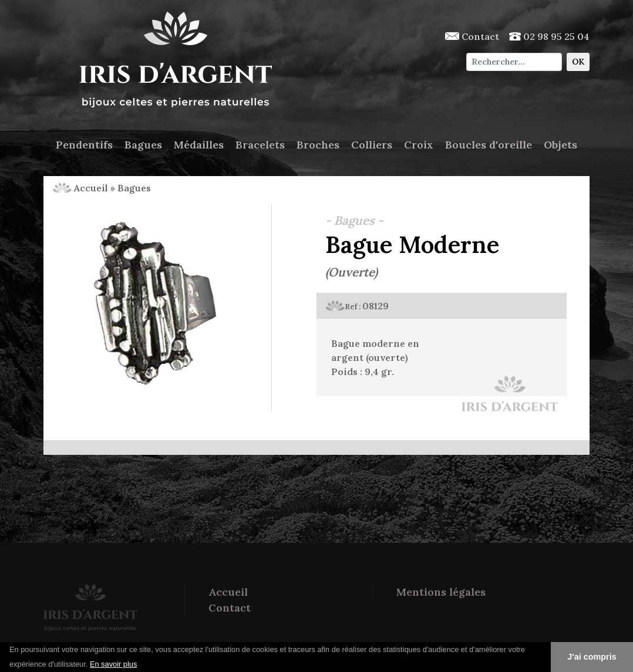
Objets (560, 145)
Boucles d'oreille (489, 145)
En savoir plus (113, 664)
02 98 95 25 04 (549, 36)
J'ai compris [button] (592, 657)
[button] (142, 665)
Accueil (80, 188)
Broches (318, 145)
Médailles (199, 145)
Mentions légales (441, 592)
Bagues (143, 145)
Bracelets (260, 145)
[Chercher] (514, 62)
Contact (472, 36)
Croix (419, 145)
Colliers (372, 145)
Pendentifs (84, 145)
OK (578, 62)
